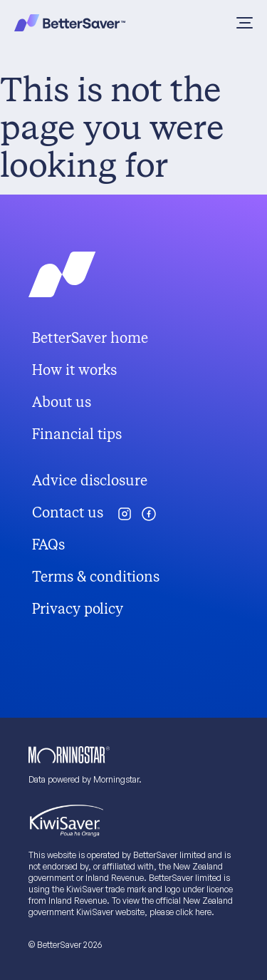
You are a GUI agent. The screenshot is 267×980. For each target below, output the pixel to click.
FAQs (48, 545)
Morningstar (116, 779)
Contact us (68, 513)
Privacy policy (78, 609)
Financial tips (77, 434)
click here (194, 912)
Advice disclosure (90, 481)
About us (62, 402)
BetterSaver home (90, 338)
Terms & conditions (96, 577)
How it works (74, 370)
